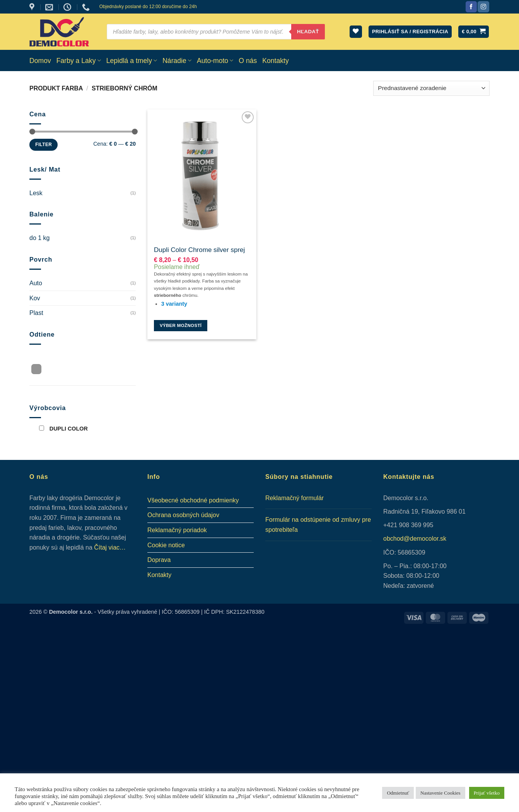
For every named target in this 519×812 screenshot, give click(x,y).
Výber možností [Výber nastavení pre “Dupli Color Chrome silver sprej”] (181, 325)
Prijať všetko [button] (487, 793)
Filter (44, 145)
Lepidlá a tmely (132, 61)
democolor (424, 539)
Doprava (159, 560)
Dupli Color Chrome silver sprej (199, 250)
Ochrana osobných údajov (183, 515)
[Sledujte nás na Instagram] (483, 7)
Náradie (177, 61)
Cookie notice (166, 545)
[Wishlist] (356, 32)
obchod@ (397, 539)
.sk (442, 539)
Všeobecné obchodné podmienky (193, 500)
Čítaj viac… (110, 547)
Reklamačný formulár (294, 498)
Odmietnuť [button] (398, 793)
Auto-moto (215, 61)
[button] (474, 32)
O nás (248, 61)
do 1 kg (39, 238)
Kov (35, 298)
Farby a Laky (79, 61)
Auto (36, 283)
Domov (40, 61)
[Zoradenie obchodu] (431, 88)
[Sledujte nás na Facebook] (471, 7)
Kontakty (275, 61)
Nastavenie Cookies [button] (440, 793)
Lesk (36, 193)
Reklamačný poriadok (177, 530)
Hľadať (308, 31)
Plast (36, 313)
